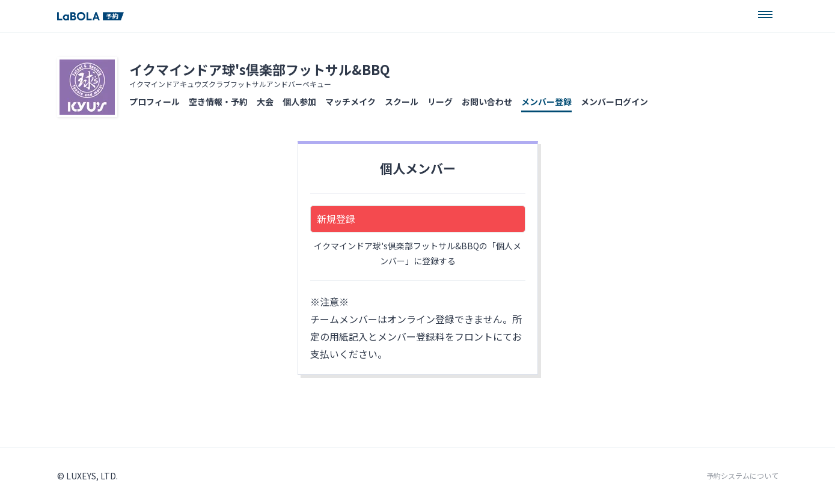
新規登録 (336, 219)
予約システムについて (742, 476)
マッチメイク (350, 102)
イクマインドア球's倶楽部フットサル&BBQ (260, 69)
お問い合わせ (487, 102)
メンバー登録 (546, 102)
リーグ (440, 102)
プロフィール (154, 102)
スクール (402, 102)
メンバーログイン (614, 102)
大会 (265, 102)
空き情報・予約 (218, 102)
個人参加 (299, 102)
